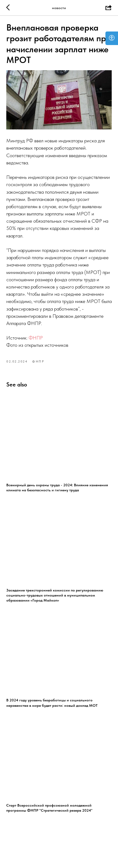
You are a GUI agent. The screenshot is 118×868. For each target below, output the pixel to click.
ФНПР (36, 338)
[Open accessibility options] (112, 38)
